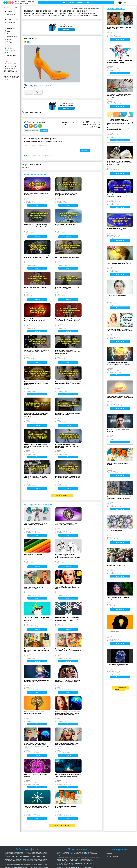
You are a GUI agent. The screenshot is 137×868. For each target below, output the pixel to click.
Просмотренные (11, 19)
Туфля (38, 92)
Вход (8, 80)
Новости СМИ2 (26, 115)
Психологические (12, 36)
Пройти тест (37, 205)
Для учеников (10, 66)
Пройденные (10, 22)
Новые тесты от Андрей (35, 174)
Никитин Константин (113, 135)
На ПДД (9, 42)
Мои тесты (9, 48)
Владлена (110, 537)
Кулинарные (10, 34)
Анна (109, 168)
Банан (29, 92)
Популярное (10, 14)
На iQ (8, 31)
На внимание (10, 28)
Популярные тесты (116, 8)
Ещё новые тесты (62, 495)
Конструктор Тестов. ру (24, 2)
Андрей (76, 8)
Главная (8, 11)
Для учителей (10, 63)
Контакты (109, 853)
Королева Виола (112, 571)
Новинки (9, 17)
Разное (8, 39)
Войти (125, 3)
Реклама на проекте (112, 856)
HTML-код (66, 125)
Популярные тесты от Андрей (38, 504)
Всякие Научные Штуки (114, 202)
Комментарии (10, 55)
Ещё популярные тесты (62, 825)
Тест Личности (85, 8)
